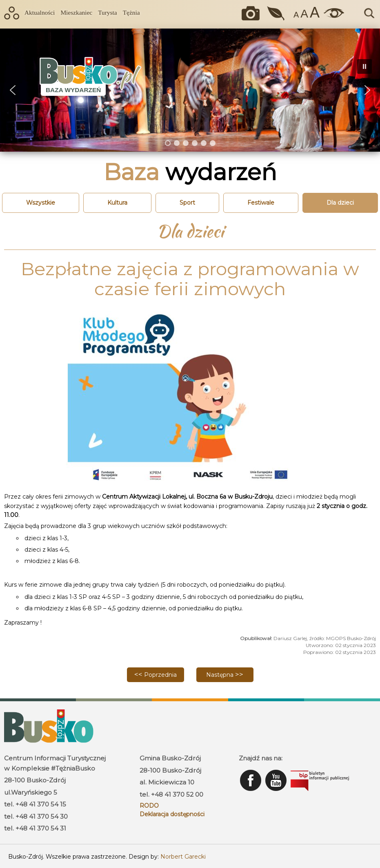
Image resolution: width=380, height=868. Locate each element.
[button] (13, 90)
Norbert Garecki (183, 857)
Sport (187, 203)
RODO (149, 806)
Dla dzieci (340, 203)
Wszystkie (41, 203)
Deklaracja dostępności (172, 814)
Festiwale (261, 203)
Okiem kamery (253, 13)
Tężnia (131, 12)
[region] (190, 90)
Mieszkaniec (76, 12)
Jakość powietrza (277, 13)
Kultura (117, 203)
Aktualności (40, 12)
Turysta (107, 12)
